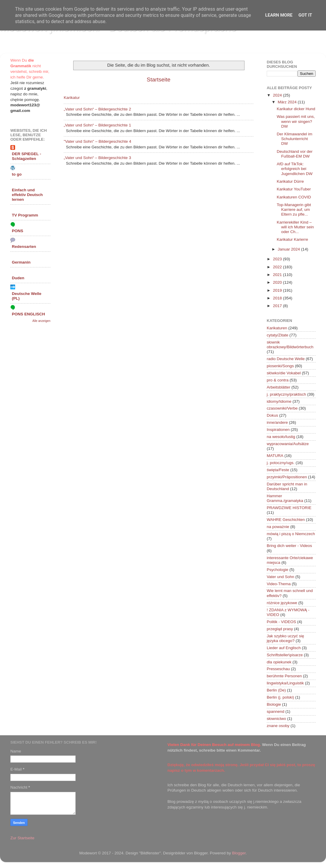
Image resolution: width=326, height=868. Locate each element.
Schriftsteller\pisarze (285, 655)
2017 (278, 306)
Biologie (274, 704)
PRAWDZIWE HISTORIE (289, 508)
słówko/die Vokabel (284, 373)
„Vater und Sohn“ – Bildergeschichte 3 (97, 158)
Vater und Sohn (281, 577)
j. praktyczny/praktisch (286, 394)
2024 (278, 95)
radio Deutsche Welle (286, 359)
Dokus (272, 415)
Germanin (21, 262)
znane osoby (278, 726)
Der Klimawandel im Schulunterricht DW (295, 139)
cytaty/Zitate (278, 335)
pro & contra (278, 380)
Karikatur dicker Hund (296, 109)
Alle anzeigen (41, 321)
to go (17, 174)
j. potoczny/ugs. (281, 463)
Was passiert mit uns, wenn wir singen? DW (296, 121)
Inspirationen (278, 430)
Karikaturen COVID (294, 197)
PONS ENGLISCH (28, 314)
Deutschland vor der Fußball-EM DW (295, 154)
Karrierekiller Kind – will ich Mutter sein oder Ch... (295, 227)
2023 (278, 259)
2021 (278, 275)
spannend (275, 711)
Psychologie (278, 570)
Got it (305, 15)
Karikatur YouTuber (294, 189)
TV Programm (25, 215)
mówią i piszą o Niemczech (291, 534)
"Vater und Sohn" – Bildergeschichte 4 (98, 141)
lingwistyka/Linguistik (285, 683)
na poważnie (278, 527)
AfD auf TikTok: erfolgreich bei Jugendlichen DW (295, 169)
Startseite (159, 80)
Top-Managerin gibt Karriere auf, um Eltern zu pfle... (294, 210)
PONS (17, 231)
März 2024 (288, 102)
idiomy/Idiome (279, 401)
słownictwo (276, 719)
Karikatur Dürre (290, 181)
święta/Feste (278, 470)
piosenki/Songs (280, 366)
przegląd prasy (280, 629)
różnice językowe (282, 603)
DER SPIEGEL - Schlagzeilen (27, 156)
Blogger (239, 853)
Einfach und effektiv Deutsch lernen (27, 195)
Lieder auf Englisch (284, 648)
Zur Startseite (22, 838)
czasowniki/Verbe (282, 408)
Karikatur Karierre (293, 239)
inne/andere (277, 422)
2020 (278, 282)
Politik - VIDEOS (281, 622)
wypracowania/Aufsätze (288, 444)
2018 (278, 298)
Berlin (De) (276, 690)
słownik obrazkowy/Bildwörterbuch (290, 345)
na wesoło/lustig (281, 437)
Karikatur (72, 98)
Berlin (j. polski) (280, 697)
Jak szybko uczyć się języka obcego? (285, 638)
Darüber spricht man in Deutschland (287, 486)
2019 (278, 290)
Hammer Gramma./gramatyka (285, 498)
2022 (278, 267)
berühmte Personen (284, 676)
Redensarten (24, 247)
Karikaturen (277, 328)
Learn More (279, 15)
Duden (18, 278)
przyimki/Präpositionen (287, 477)
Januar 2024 (289, 249)
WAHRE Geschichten (286, 520)
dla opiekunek (279, 662)
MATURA (275, 456)
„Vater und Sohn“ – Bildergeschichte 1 (97, 125)
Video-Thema (279, 584)
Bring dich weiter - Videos (289, 546)
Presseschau (278, 669)
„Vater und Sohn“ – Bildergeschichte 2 (97, 109)
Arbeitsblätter (279, 387)
